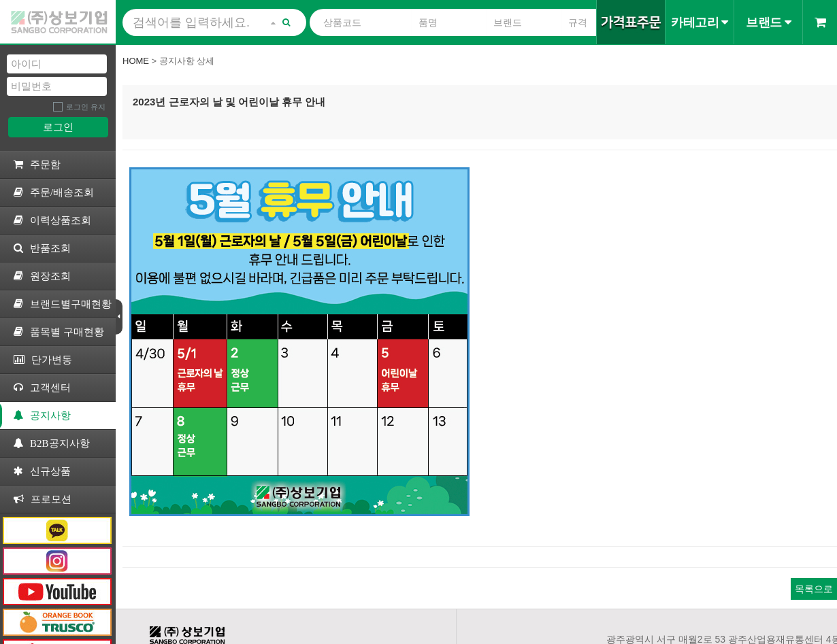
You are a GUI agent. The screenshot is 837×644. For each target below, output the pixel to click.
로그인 (58, 127)
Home (136, 61)
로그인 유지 (86, 107)
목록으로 (814, 589)
